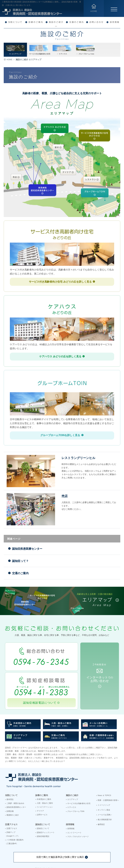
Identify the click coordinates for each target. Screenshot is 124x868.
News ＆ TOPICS (104, 771)
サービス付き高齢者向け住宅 (79, 779)
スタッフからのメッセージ (78, 812)
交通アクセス (11, 800)
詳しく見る (62, 280)
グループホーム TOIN (76, 787)
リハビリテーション (45, 783)
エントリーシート (74, 808)
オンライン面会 (104, 786)
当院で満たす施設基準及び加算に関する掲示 (62, 833)
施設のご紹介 (72, 771)
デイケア (40, 786)
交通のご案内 (19, 553)
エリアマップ (73, 775)
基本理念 (10, 775)
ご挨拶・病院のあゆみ (15, 779)
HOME (8, 60)
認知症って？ (19, 544)
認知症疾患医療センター (26, 534)
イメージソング (104, 781)
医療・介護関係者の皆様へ (108, 776)
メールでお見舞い (105, 790)
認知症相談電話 (43, 812)
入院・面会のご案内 (45, 779)
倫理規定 (101, 800)
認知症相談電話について (41, 678)
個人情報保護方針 (105, 795)
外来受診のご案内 (44, 775)
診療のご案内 (42, 771)
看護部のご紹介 (13, 791)
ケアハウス (72, 783)
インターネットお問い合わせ (100, 655)
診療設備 (10, 787)
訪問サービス (42, 790)
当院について (11, 771)
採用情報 (70, 800)
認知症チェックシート (46, 808)
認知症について (43, 800)
